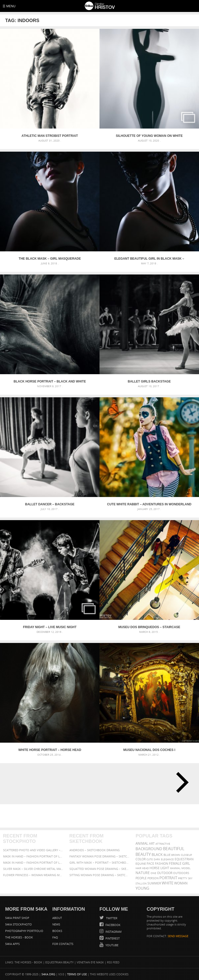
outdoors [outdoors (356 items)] (181, 873)
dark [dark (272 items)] (157, 859)
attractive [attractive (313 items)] (163, 844)
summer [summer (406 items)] (154, 883)
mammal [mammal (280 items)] (175, 868)
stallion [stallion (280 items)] (141, 884)
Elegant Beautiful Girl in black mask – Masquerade (149, 259)
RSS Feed (113, 962)
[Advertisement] (101, 816)
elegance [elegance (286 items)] (167, 859)
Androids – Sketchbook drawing (95, 850)
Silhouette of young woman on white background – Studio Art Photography (149, 136)
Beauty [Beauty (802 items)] (143, 854)
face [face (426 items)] (150, 863)
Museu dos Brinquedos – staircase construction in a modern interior (149, 627)
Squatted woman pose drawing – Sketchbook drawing (100, 869)
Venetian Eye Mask (90, 962)
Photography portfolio (24, 931)
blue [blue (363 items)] (167, 855)
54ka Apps (12, 944)
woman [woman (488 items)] (181, 883)
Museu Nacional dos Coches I (149, 750)
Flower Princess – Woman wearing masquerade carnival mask (33, 875)
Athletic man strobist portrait (50, 136)
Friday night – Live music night (50, 627)
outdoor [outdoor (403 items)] (165, 873)
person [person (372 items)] (153, 878)
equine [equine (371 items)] (141, 864)
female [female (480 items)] (175, 864)
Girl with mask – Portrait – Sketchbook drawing (100, 862)
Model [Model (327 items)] (186, 868)
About (57, 918)
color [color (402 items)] (141, 859)
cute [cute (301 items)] (150, 859)
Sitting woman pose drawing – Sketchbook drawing (100, 875)
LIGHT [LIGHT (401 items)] (165, 868)
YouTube (112, 945)
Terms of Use (77, 974)
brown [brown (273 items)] (176, 855)
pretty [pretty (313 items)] (183, 878)
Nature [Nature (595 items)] (143, 873)
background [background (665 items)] (149, 849)
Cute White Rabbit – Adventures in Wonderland (149, 504)
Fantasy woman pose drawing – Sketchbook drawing (100, 856)
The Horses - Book (19, 937)
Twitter (111, 918)
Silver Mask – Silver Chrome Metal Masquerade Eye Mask (33, 869)
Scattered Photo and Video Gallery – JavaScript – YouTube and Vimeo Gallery (33, 850)
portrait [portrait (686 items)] (168, 878)
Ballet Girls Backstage (149, 381)
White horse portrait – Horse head (50, 750)
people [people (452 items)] (141, 878)
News (56, 924)
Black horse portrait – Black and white (50, 381)
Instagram (113, 932)
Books (57, 931)
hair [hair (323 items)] (138, 868)
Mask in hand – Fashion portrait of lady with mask (33, 862)
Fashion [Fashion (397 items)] (162, 864)
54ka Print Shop (17, 918)
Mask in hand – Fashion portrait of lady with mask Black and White (33, 856)
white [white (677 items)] (168, 883)
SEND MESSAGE (178, 936)
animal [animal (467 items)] (142, 844)
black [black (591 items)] (157, 854)
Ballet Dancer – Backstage (50, 504)
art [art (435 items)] (152, 844)
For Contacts (63, 944)
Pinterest (112, 938)
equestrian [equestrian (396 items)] (184, 859)
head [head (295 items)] (145, 868)
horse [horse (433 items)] (155, 868)
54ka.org (48, 974)
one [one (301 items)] (153, 873)
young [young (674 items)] (142, 888)
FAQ (55, 937)
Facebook (113, 925)
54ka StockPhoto (19, 924)
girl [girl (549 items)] (186, 863)
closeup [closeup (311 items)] (186, 855)
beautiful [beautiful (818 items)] (174, 849)
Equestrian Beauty (59, 962)
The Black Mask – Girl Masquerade (50, 259)
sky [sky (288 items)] (190, 878)
